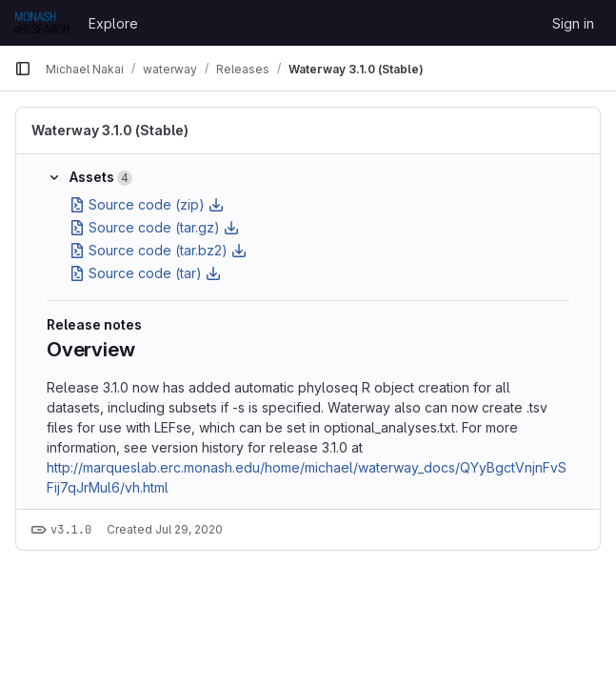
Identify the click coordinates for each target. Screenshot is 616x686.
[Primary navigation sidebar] (23, 69)
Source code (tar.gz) (154, 227)
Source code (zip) (147, 204)
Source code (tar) (145, 273)
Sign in (573, 23)
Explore (113, 23)
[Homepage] (42, 23)
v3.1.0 (71, 530)
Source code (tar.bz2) (158, 250)
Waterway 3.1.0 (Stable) (110, 130)
